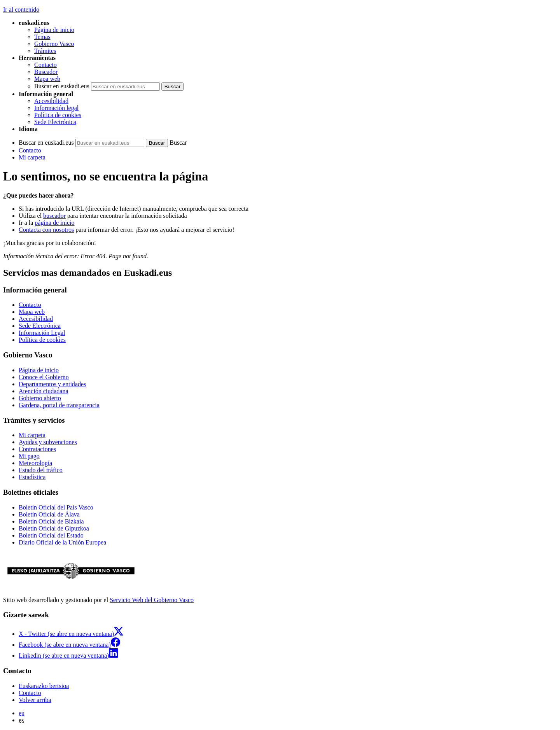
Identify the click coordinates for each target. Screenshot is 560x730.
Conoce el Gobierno (44, 377)
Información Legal (42, 333)
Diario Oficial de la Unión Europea (62, 542)
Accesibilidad (51, 101)
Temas (42, 37)
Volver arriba (35, 700)
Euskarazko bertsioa (44, 686)
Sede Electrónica (55, 122)
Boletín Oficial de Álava (49, 514)
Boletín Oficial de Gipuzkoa (54, 528)
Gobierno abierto (40, 398)
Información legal (56, 108)
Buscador (46, 72)
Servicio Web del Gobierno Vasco (152, 600)
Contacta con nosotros (46, 230)
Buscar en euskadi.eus (62, 86)
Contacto (45, 65)
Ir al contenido (21, 10)
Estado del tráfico (41, 470)
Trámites (45, 51)
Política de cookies (58, 115)
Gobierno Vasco (54, 44)
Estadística (32, 477)
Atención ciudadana (44, 391)
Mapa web (47, 79)
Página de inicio (54, 30)
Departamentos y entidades (52, 384)
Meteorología (35, 463)
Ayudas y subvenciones (48, 442)
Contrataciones (37, 449)
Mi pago (29, 456)
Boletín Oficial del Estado (51, 535)
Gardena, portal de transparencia (59, 405)
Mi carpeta (32, 157)
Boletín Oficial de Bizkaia (51, 521)
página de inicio (54, 223)
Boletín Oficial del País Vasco (56, 507)
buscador (54, 216)
